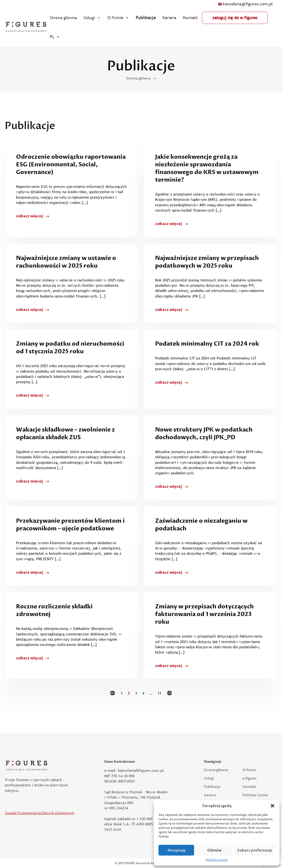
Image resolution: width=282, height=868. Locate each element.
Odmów (214, 850)
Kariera (169, 18)
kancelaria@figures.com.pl (245, 4)
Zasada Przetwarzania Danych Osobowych (40, 813)
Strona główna (63, 18)
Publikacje (146, 18)
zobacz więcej (29, 216)
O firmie (118, 18)
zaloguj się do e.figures (235, 18)
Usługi (92, 18)
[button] (272, 806)
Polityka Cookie (217, 860)
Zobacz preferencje (255, 850)
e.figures (250, 778)
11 (159, 693)
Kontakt (190, 18)
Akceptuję (176, 850)
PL (55, 37)
